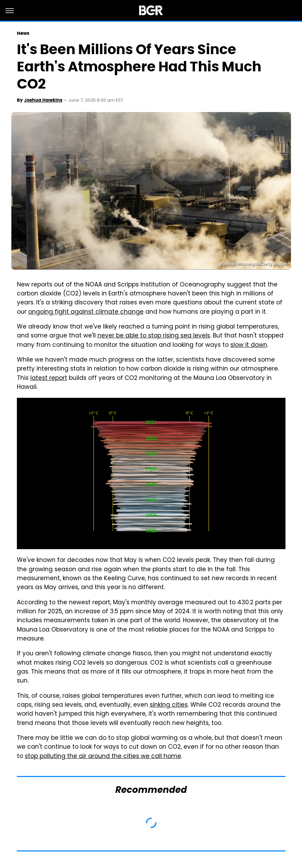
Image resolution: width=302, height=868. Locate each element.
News (23, 33)
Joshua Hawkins (43, 100)
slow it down (249, 345)
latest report (49, 379)
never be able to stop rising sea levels (154, 336)
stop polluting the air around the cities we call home (103, 757)
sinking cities (169, 705)
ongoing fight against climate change (86, 312)
